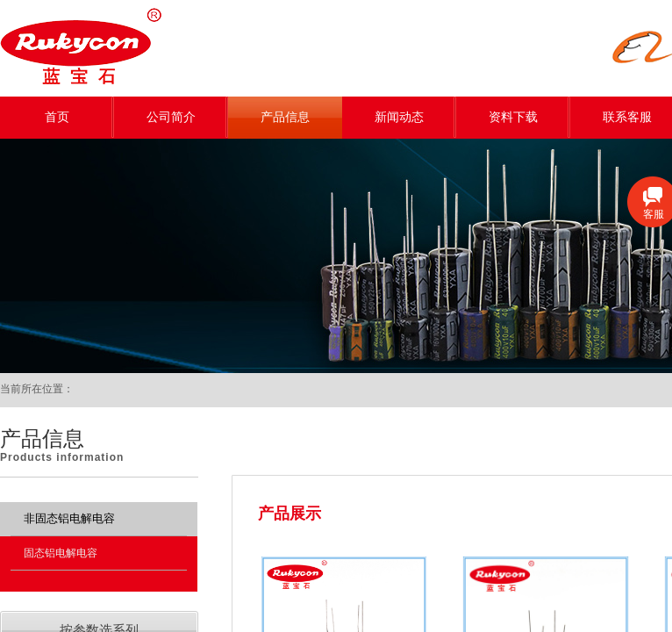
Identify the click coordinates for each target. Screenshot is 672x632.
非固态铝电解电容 (69, 518)
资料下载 (513, 117)
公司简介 (171, 117)
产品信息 (285, 117)
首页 (57, 117)
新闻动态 (399, 117)
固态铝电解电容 (61, 553)
